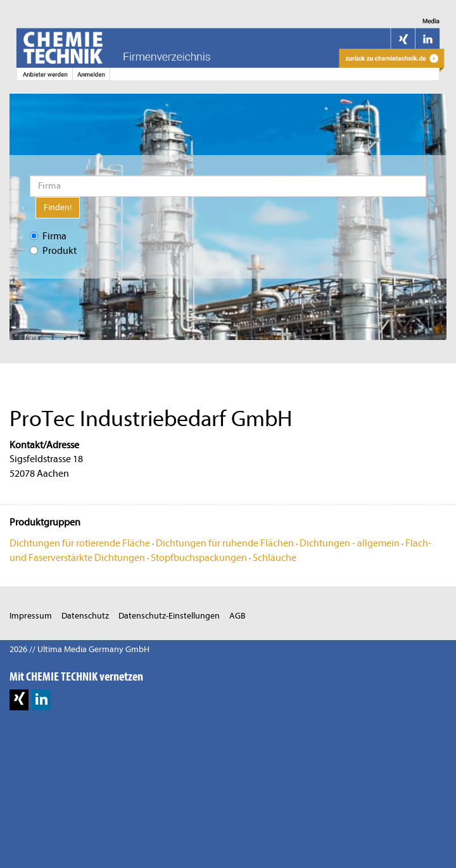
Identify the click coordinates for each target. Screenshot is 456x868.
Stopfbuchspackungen (199, 558)
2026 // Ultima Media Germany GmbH (79, 649)
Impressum (31, 616)
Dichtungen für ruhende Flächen (225, 543)
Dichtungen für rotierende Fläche (80, 543)
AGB (237, 616)
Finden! (58, 207)
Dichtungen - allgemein (350, 543)
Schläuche (275, 558)
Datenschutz (85, 616)
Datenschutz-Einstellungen (169, 616)
